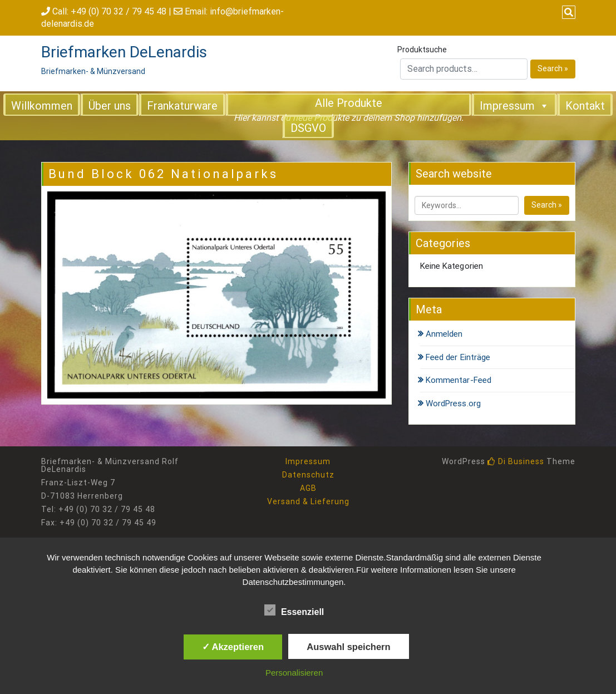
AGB (308, 488)
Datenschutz (308, 475)
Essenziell (294, 610)
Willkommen (42, 106)
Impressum (514, 105)
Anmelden (444, 334)
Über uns (110, 106)
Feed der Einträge (458, 357)
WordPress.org (453, 403)
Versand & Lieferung (308, 501)
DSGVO (308, 128)
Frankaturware (182, 106)
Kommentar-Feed (459, 380)
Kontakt (585, 106)
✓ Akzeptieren (233, 647)
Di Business (516, 461)
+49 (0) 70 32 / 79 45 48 (119, 11)
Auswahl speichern (348, 647)
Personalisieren (294, 673)
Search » (553, 68)
